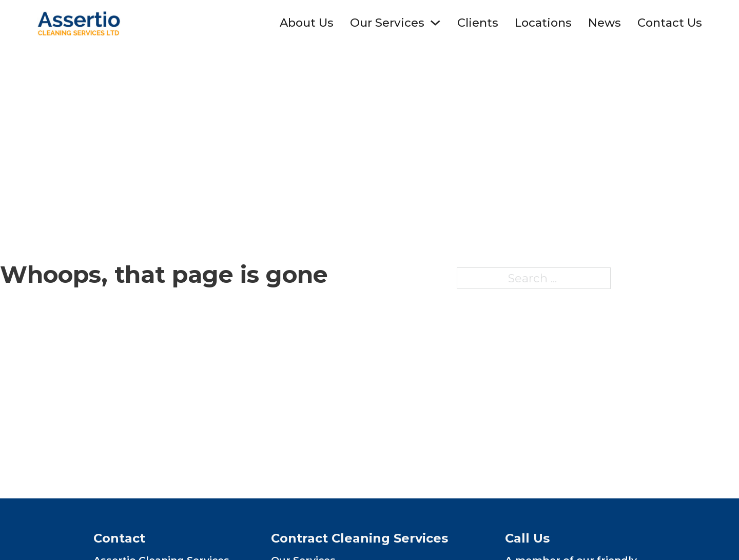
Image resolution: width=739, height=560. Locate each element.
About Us (307, 23)
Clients (478, 23)
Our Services (387, 23)
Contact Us (670, 23)
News (605, 23)
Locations (543, 23)
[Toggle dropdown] (435, 23)
